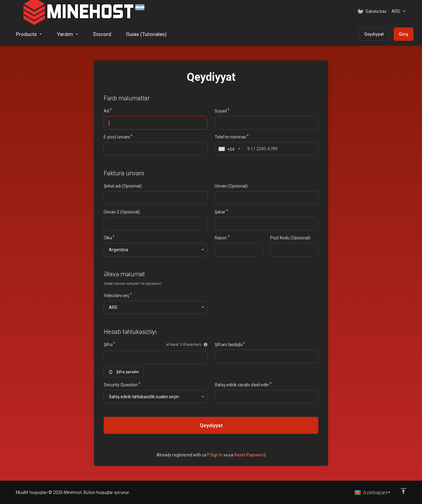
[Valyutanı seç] (398, 11)
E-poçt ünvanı (117, 137)
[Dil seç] (373, 492)
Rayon (221, 238)
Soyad (221, 111)
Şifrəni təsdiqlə (229, 345)
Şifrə (108, 345)
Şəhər (220, 212)
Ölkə (108, 238)
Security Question (121, 385)
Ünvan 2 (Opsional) (122, 212)
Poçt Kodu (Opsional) (290, 238)
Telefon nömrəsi (230, 137)
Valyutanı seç (116, 295)
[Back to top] (403, 491)
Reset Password (250, 455)
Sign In (216, 455)
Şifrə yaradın (124, 372)
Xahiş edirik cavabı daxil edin (242, 385)
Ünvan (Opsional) (231, 186)
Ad (106, 111)
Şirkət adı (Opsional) (123, 186)
